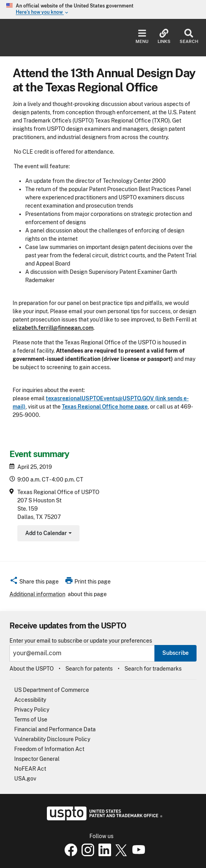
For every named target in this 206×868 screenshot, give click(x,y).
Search (189, 36)
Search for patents (89, 669)
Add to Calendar (47, 534)
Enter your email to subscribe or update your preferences (81, 641)
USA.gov (25, 779)
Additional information (37, 594)
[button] (34, 583)
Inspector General (37, 759)
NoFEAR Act (30, 769)
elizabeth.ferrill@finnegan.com (53, 328)
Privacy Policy (32, 710)
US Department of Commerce (52, 690)
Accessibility (30, 700)
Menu (142, 36)
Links (164, 36)
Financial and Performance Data (55, 729)
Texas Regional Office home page (105, 407)
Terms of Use (31, 719)
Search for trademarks (153, 669)
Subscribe (175, 653)
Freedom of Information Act (49, 749)
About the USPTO (32, 669)
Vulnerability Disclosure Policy (52, 739)
